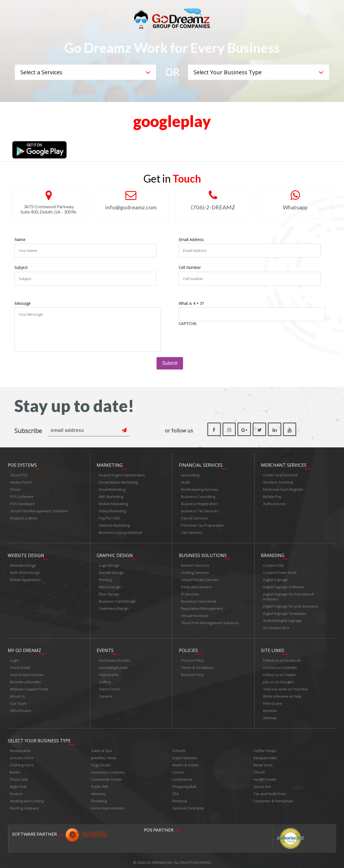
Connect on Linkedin (280, 664)
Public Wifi (100, 782)
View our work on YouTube (285, 686)
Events (105, 647)
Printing (105, 577)
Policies (188, 647)
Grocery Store (22, 754)
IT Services (190, 592)
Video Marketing (113, 510)
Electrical (180, 797)
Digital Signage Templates (285, 611)
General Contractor (188, 804)
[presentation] (221, 338)
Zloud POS (19, 474)
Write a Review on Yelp (282, 693)
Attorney (98, 790)
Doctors (16, 790)
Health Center (265, 775)
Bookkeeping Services (200, 488)
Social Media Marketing (118, 481)
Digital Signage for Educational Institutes (289, 594)
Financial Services (201, 464)
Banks (15, 768)
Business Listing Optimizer (121, 531)
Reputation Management (202, 606)
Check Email (20, 664)
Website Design (26, 553)
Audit (185, 481)
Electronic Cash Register (283, 488)
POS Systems (22, 464)
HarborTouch (21, 481)
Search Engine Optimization (122, 474)
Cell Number (190, 268)
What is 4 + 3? (191, 304)
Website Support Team (29, 686)
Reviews (270, 708)
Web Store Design (25, 570)
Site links (272, 647)
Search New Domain (27, 672)
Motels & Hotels (185, 761)
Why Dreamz (21, 708)
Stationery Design (114, 606)
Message (23, 304)
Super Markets (185, 754)
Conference (182, 775)
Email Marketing (112, 488)
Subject (21, 268)
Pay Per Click (109, 517)
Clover (15, 488)
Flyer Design (109, 592)
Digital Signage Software (284, 585)
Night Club (18, 782)
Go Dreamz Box (276, 626)
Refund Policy (193, 672)
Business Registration (199, 503)
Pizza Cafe (19, 775)
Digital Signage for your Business (291, 604)
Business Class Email (199, 599)
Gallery (105, 679)
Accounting (190, 474)
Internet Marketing (114, 524)
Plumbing (99, 797)
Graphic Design (115, 553)
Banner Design (111, 570)
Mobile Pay (272, 495)
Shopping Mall (184, 782)
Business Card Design (117, 599)
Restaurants (20, 746)
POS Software (22, 495)
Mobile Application (25, 577)
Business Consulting (198, 495)
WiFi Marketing (111, 495)
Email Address (191, 240)
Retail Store (263, 761)
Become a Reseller (26, 679)
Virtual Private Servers (200, 577)
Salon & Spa (101, 746)
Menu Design (110, 585)
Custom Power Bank (280, 570)
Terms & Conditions (197, 664)
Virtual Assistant (195, 613)
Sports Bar (262, 782)
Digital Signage (275, 577)
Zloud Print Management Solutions (39, 510)
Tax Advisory (192, 531)
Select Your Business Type (39, 737)
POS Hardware (22, 503)
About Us (18, 693)
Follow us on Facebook (282, 657)
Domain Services (195, 563)
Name (20, 240)
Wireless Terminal (278, 481)
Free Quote (272, 700)
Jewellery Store (104, 754)
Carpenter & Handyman (273, 797)
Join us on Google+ (279, 679)
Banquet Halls (265, 754)
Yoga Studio (101, 761)
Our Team (18, 700)
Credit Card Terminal (280, 474)
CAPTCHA (187, 324)
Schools (179, 746)
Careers (106, 693)
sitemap (270, 715)
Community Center (107, 775)
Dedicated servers (197, 585)
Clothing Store (22, 761)
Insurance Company (108, 768)
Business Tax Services (200, 510)
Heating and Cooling (27, 797)
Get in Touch (109, 686)
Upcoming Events (113, 664)
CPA (176, 790)
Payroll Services (195, 517)
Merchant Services (284, 464)
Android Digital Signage (282, 618)
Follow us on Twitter (280, 672)
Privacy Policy (192, 657)
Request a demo (24, 517)
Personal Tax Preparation (203, 524)
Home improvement (108, 804)
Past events (109, 672)
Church (259, 768)
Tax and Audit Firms (270, 790)
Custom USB (273, 563)
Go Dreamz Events (114, 657)
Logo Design (109, 563)
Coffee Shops (265, 746)
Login (14, 657)
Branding (273, 553)
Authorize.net (274, 503)
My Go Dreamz (24, 647)
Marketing (110, 464)
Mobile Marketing (113, 503)
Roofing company (25, 804)
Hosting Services (195, 570)
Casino (178, 768)
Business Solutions (203, 553)
